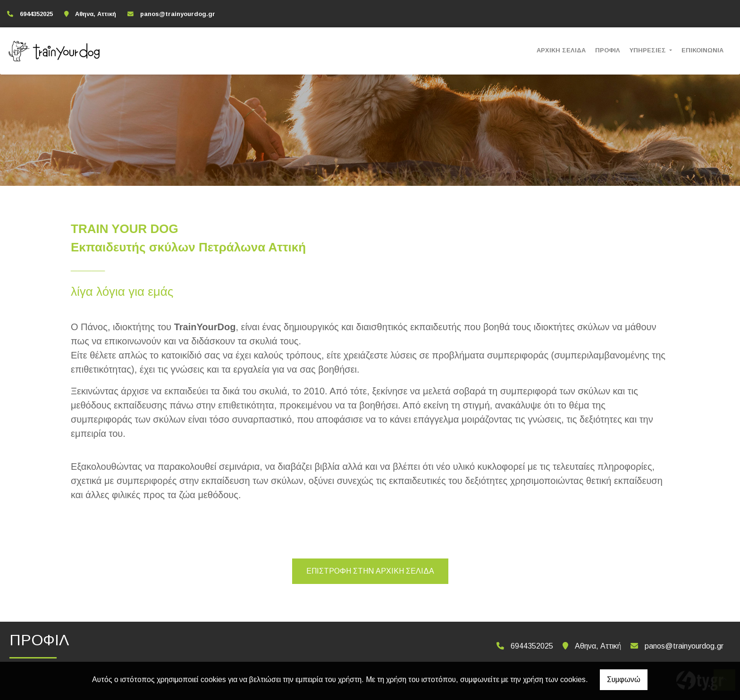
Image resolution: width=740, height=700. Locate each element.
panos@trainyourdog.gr (178, 14)
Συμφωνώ (624, 679)
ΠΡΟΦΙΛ (608, 50)
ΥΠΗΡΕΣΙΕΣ (649, 50)
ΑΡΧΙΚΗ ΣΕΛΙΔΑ (561, 50)
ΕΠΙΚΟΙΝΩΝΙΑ (702, 50)
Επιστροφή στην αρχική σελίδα (370, 571)
